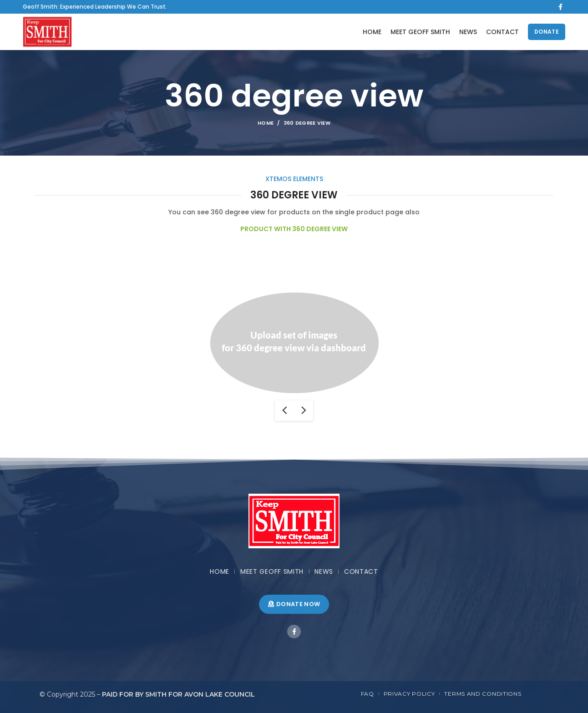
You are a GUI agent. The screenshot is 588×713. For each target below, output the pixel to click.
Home (266, 123)
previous (284, 411)
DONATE (547, 32)
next (304, 411)
